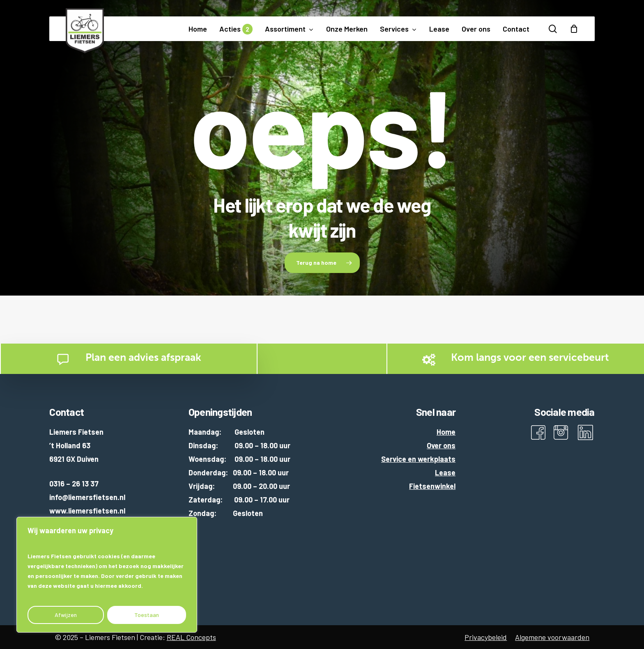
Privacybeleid (486, 637)
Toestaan (147, 615)
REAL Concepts (191, 637)
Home (446, 432)
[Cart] (574, 29)
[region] (107, 575)
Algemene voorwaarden (552, 637)
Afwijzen (66, 615)
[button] (322, 263)
